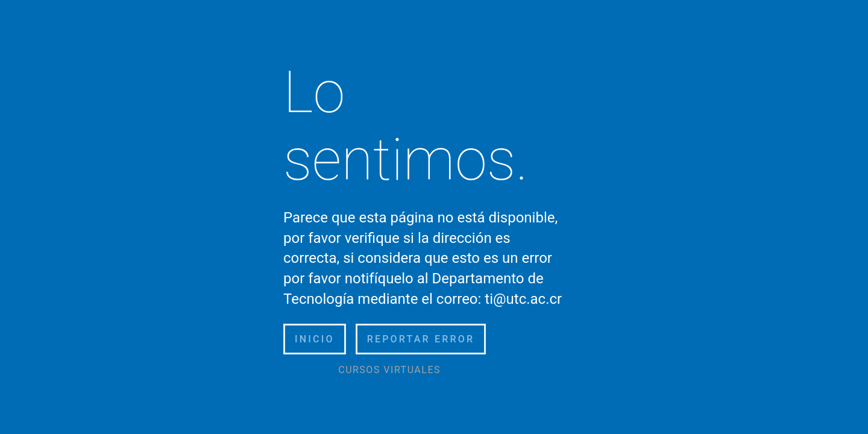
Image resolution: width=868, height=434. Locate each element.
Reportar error (421, 339)
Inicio (315, 339)
